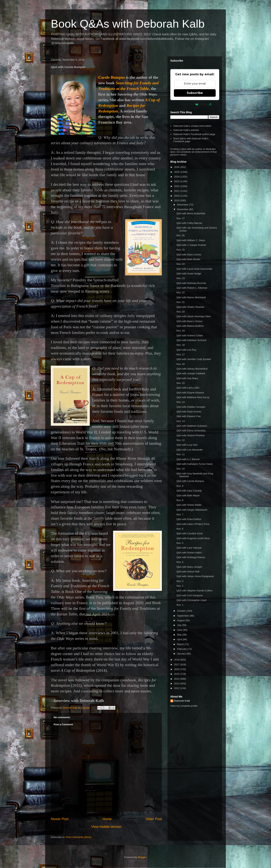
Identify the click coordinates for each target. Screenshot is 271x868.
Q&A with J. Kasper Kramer (191, 245)
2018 (177, 660)
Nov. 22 (180, 292)
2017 (177, 665)
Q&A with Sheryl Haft (188, 572)
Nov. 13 (180, 421)
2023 (177, 181)
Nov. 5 (180, 543)
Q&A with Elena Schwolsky (191, 431)
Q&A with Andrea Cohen (190, 336)
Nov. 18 (180, 345)
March (181, 644)
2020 (177, 196)
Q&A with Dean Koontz (189, 412)
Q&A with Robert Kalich (189, 553)
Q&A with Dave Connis (189, 255)
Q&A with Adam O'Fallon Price (193, 524)
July (180, 625)
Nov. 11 (180, 454)
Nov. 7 (180, 514)
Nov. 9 (180, 486)
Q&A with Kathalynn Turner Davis (194, 464)
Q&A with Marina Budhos (190, 326)
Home (107, 819)
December (183, 205)
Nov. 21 (180, 302)
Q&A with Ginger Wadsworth (192, 510)
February (182, 649)
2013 (177, 683)
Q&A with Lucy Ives (187, 445)
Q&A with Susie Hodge (189, 274)
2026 (177, 167)
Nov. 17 (180, 354)
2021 (177, 191)
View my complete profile (184, 706)
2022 (177, 186)
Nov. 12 (180, 440)
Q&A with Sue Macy (187, 378)
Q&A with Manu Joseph (189, 567)
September (183, 616)
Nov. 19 (180, 331)
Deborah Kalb (182, 701)
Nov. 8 (180, 500)
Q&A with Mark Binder (188, 259)
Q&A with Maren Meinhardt (191, 297)
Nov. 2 (180, 586)
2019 (177, 200)
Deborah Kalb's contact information (192, 126)
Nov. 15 (180, 383)
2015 (177, 674)
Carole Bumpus (112, 77)
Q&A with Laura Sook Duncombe (194, 269)
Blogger (142, 857)
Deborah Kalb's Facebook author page (194, 134)
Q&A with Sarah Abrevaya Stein (194, 316)
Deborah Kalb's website (186, 130)
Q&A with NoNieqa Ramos (191, 557)
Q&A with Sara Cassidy (189, 491)
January (182, 654)
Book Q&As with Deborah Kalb (128, 24)
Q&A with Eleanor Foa (188, 416)
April (180, 639)
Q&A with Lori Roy (186, 350)
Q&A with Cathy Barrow (189, 223)
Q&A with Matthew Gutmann (192, 426)
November (183, 209)
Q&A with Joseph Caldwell (191, 373)
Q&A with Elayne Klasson (190, 393)
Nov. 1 (180, 605)
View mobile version (106, 827)
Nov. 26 (180, 235)
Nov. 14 (180, 402)
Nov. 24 (180, 264)
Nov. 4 (180, 562)
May (180, 635)
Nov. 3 (180, 581)
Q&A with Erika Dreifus (189, 519)
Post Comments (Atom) (79, 837)
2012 (177, 688)
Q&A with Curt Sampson (190, 595)
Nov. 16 (180, 364)
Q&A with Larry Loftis (188, 388)
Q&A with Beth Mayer (188, 496)
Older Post (154, 819)
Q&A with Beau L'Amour (189, 321)
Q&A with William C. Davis (191, 240)
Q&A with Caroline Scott (189, 533)
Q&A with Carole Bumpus (190, 481)
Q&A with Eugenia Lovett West (193, 538)
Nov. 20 (180, 312)
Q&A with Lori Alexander (190, 450)
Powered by (195, 104)
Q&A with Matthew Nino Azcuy (193, 397)
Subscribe (195, 93)
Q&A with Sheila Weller (189, 505)
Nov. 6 (180, 529)
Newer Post (60, 819)
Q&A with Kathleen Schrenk (191, 340)
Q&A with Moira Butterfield (191, 213)
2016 (177, 669)
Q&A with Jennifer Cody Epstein (194, 359)
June (180, 630)
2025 (177, 172)
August (181, 620)
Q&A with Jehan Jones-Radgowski (195, 576)
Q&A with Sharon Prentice (190, 435)
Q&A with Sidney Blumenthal (192, 369)
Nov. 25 (180, 250)
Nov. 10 (180, 469)
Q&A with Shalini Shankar (190, 307)
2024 (177, 177)
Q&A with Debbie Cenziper (191, 407)
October (182, 611)
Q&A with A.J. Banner (188, 459)
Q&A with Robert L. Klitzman (192, 288)
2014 (177, 679)
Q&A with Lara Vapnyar (189, 548)
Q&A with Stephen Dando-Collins (194, 591)
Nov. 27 (180, 218)
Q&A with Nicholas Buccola (191, 283)
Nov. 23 (180, 278)
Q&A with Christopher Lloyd (191, 600)
